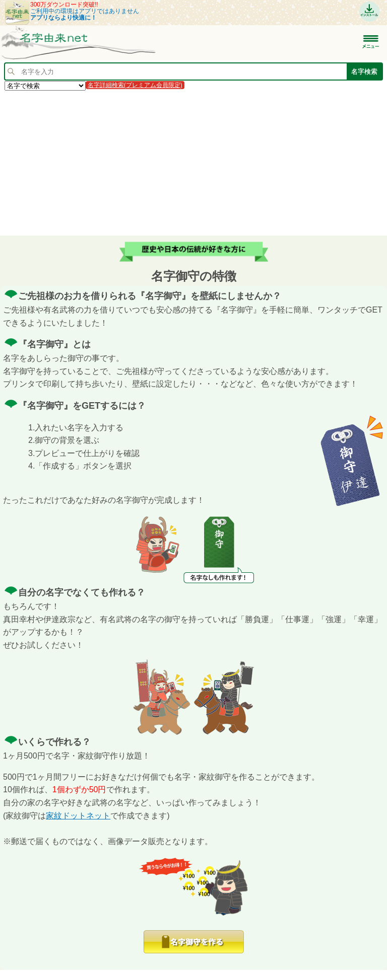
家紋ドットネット (78, 816)
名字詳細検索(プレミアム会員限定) (135, 85)
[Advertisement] (193, 163)
